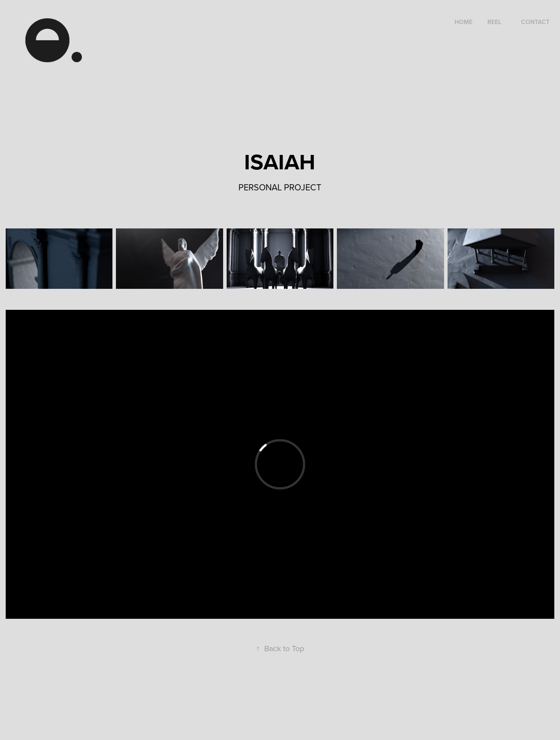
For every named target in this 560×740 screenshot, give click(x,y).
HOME (464, 22)
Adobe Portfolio (295, 709)
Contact (535, 22)
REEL (494, 22)
